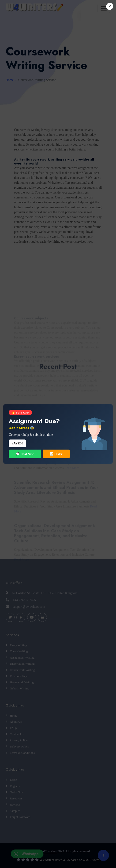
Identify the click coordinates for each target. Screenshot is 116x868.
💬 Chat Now (25, 454)
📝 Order (56, 454)
